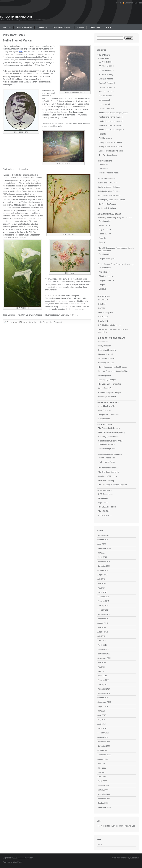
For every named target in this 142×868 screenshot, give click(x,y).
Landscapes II (105, 104)
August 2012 (102, 632)
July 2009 (101, 764)
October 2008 (103, 803)
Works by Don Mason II (108, 183)
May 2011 (101, 667)
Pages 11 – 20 (105, 230)
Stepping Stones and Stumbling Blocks (114, 371)
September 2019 (104, 548)
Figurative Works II (106, 96)
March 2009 (102, 781)
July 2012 (101, 636)
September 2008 (104, 807)
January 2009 (103, 790)
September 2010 (104, 702)
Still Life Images (105, 138)
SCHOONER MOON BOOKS (109, 214)
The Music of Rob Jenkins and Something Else (116, 826)
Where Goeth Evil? (106, 388)
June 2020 (102, 544)
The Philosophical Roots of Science (112, 367)
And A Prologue (105, 272)
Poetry (109, 27)
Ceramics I (103, 164)
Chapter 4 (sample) (107, 259)
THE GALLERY (104, 55)
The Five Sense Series (108, 155)
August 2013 (102, 623)
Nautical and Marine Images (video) (113, 113)
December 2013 (104, 614)
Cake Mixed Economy (107, 350)
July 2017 (101, 553)
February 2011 (103, 680)
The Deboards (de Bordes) (109, 428)
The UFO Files (104, 511)
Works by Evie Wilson (107, 208)
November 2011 (104, 654)
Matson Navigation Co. (107, 313)
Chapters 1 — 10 (106, 276)
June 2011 (102, 663)
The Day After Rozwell (107, 507)
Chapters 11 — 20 (106, 280)
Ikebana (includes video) (109, 173)
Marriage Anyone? (106, 354)
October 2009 (103, 750)
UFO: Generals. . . (106, 494)
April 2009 (102, 777)
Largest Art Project (106, 109)
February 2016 (103, 597)
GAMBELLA (103, 317)
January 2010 (103, 737)
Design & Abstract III (107, 87)
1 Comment (57, 322)
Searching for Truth (106, 363)
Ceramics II (104, 169)
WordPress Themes (120, 858)
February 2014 (103, 610)
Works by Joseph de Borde (109, 187)
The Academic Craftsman (108, 468)
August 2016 (102, 575)
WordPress (18, 862)
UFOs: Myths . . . (105, 515)
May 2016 (101, 588)
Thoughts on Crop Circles (108, 415)
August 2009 (102, 759)
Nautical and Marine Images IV (111, 130)
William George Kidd (107, 449)
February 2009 (103, 786)
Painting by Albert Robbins (109, 191)
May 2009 (101, 772)
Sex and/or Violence (106, 359)
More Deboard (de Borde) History (112, 432)
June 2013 (102, 628)
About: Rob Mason (24, 27)
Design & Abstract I (107, 79)
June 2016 (102, 584)
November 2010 (104, 693)
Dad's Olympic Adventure (108, 437)
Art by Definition (105, 346)
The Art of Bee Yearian (107, 204)
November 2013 (104, 619)
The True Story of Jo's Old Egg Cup (112, 485)
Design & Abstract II (107, 83)
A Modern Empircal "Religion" (110, 392)
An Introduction (105, 221)
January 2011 (103, 685)
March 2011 (102, 676)
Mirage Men (103, 498)
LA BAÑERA (103, 300)
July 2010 (101, 711)
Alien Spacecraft (105, 410)
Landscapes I (104, 100)
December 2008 (104, 794)
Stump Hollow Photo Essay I (110, 142)
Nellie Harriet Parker (18, 40)
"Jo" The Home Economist (109, 472)
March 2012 (102, 645)
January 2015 (103, 606)
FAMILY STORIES (105, 425)
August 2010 (102, 707)
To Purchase (95, 27)
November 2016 (104, 566)
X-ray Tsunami (104, 419)
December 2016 (104, 562)
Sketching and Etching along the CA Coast (115, 218)
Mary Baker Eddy (28, 315)
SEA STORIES (103, 296)
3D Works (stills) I (106, 62)
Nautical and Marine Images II (111, 121)
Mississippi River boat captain (48, 315)
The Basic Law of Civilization (110, 384)
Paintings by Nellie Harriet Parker (112, 200)
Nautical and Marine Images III (111, 125)
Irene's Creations (105, 161)
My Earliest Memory (106, 481)
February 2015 (103, 601)
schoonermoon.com (16, 16)
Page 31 (102, 238)
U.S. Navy (102, 304)
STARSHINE (103, 321)
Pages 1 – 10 (104, 225)
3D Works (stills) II (106, 66)
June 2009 (102, 768)
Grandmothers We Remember (110, 454)
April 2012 (102, 641)
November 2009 (104, 746)
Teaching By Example (107, 380)
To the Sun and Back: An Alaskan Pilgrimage (116, 264)
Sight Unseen (104, 503)
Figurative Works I (106, 92)
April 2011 (102, 671)
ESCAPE (102, 308)
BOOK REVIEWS (105, 491)
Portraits (102, 134)
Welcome (7, 27)
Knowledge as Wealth (107, 397)
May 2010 (101, 720)
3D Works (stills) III (106, 70)
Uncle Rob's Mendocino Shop (111, 151)
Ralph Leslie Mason (107, 444)
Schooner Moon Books (62, 27)
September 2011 (104, 658)
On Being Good (104, 376)
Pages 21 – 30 (105, 234)
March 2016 (102, 592)
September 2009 (104, 755)
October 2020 (103, 540)
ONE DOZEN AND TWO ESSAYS (111, 338)
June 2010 (102, 715)
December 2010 (104, 689)
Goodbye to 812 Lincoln (108, 476)
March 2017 (102, 557)
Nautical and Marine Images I (111, 117)
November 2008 (104, 799)
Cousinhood (103, 342)
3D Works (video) (106, 75)
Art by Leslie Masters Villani (109, 196)
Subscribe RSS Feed (134, 3)
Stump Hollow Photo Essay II (111, 147)
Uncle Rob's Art (104, 58)
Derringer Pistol (14, 315)
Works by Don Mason (107, 179)
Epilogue (102, 289)
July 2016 (101, 579)
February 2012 (103, 649)
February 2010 (103, 733)
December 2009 (104, 742)
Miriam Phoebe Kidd (107, 458)
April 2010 (102, 724)
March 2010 (102, 728)
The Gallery (42, 27)
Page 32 (102, 242)
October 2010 (103, 698)
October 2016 (103, 570)
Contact (81, 27)
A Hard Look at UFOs (107, 406)
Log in (119, 3)
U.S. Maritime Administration (110, 325)
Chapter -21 (104, 285)
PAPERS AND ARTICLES (108, 403)
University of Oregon (69, 315)
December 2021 (104, 535)
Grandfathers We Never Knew (110, 441)
